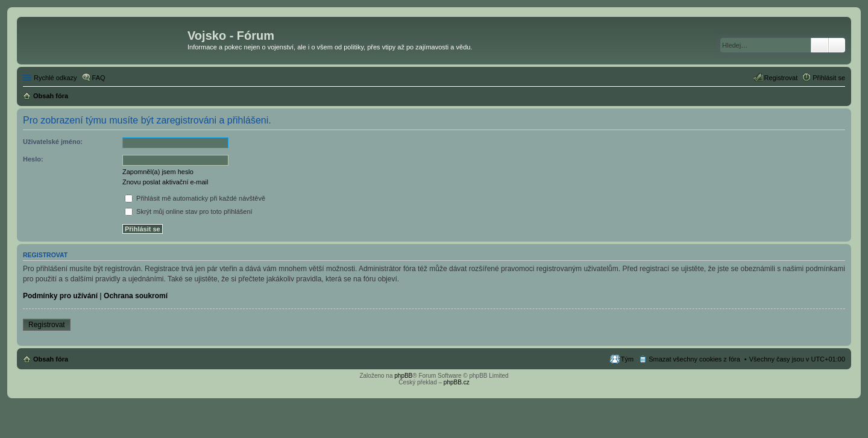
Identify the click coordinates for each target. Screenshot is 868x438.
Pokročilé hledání (837, 45)
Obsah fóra (51, 359)
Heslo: (33, 159)
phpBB (403, 376)
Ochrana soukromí (136, 296)
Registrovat (47, 325)
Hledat (820, 45)
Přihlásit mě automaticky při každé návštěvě (195, 198)
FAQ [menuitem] (99, 78)
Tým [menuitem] (627, 359)
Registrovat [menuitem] (781, 78)
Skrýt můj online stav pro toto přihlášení (189, 211)
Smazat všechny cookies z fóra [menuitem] (694, 359)
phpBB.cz (457, 382)
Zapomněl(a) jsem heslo (158, 172)
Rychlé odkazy (55, 78)
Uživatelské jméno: (53, 142)
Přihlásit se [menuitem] (829, 78)
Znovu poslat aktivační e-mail (165, 182)
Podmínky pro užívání (60, 296)
